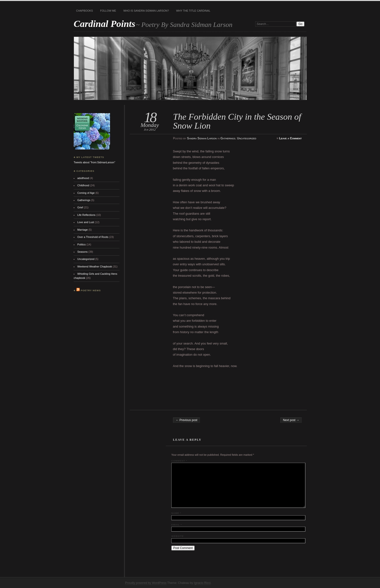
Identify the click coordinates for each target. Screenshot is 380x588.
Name (176, 513)
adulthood (83, 178)
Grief (80, 207)
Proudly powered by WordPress (146, 583)
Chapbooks (84, 11)
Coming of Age (86, 193)
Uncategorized (247, 138)
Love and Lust (86, 222)
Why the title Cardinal (193, 11)
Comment (179, 461)
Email (177, 525)
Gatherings (228, 138)
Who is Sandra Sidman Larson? (146, 11)
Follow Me (108, 11)
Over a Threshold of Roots (93, 237)
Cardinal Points (104, 24)
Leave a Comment (290, 138)
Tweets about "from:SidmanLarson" (94, 162)
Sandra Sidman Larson (202, 138)
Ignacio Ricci (202, 583)
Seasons (83, 252)
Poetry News (91, 290)
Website (178, 536)
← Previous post (186, 420)
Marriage (83, 230)
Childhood (83, 185)
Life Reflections (86, 215)
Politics (82, 244)
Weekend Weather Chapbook (95, 267)
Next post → (291, 420)
